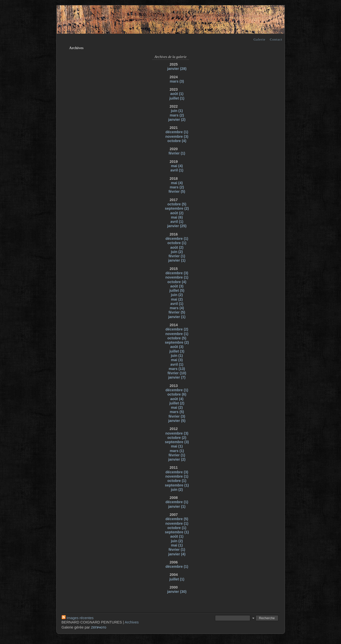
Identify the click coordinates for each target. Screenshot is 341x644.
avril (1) (177, 170)
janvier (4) (177, 554)
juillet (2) (177, 403)
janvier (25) (177, 226)
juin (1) (177, 111)
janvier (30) (177, 592)
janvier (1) (177, 260)
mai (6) (177, 217)
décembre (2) (177, 329)
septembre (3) (177, 442)
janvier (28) (177, 69)
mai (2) (177, 299)
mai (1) (177, 446)
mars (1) (177, 451)
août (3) (177, 286)
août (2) (177, 213)
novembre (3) (177, 136)
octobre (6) (177, 394)
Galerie (259, 39)
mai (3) (177, 360)
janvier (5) (177, 421)
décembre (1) (177, 132)
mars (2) (177, 115)
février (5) (177, 191)
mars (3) (177, 81)
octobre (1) (177, 243)
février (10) (177, 373)
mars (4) (177, 308)
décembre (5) (177, 519)
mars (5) (177, 412)
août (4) (177, 399)
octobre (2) (177, 438)
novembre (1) (177, 277)
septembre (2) (177, 208)
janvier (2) (177, 120)
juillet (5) (177, 290)
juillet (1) (177, 98)
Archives (132, 622)
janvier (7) (177, 377)
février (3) (177, 416)
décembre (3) (177, 273)
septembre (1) (177, 485)
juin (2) (177, 252)
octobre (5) (177, 204)
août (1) (177, 94)
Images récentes (78, 618)
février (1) (177, 153)
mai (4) (177, 166)
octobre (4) (177, 141)
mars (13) (177, 369)
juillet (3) (177, 351)
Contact (276, 39)
